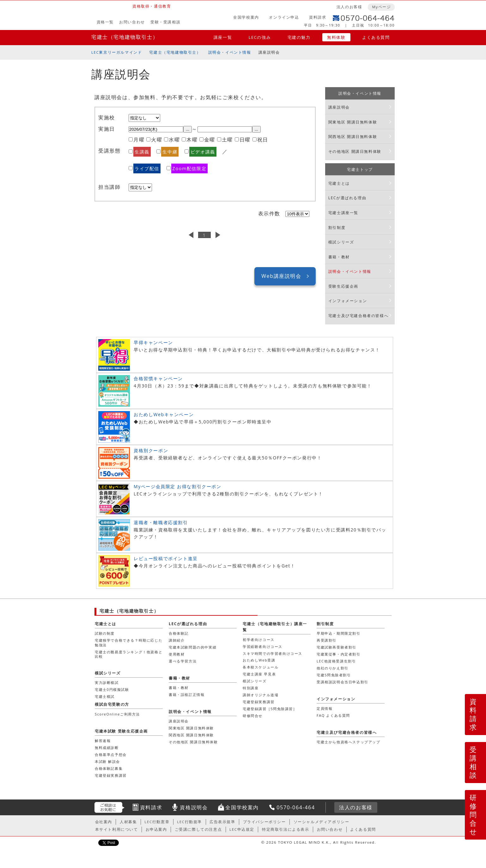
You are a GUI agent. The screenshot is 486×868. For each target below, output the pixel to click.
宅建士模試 (105, 696)
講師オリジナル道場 (261, 695)
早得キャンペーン (153, 342)
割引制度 (337, 227)
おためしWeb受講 (259, 660)
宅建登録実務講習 (259, 702)
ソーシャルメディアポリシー (322, 822)
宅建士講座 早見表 (259, 674)
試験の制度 (105, 633)
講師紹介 (177, 640)
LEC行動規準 (189, 822)
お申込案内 (156, 829)
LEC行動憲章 (157, 822)
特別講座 (251, 688)
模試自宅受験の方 (112, 704)
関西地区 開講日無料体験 (353, 137)
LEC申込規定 (242, 829)
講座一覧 (223, 37)
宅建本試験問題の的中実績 (193, 647)
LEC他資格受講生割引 (336, 661)
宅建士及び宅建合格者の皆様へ (358, 316)
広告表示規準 (222, 822)
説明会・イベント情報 (230, 52)
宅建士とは (339, 183)
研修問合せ (474, 814)
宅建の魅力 (299, 37)
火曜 (157, 140)
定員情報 (325, 708)
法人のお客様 (349, 7)
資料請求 (318, 17)
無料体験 (336, 37)
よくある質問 (376, 37)
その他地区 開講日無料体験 (355, 151)
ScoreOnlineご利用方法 (117, 714)
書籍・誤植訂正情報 (187, 694)
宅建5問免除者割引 (334, 675)
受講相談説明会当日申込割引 (343, 682)
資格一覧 (105, 22)
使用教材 (177, 654)
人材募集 (128, 822)
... (188, 129)
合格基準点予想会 (111, 754)
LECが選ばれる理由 (347, 198)
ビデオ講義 (203, 152)
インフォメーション (348, 301)
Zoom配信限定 (190, 168)
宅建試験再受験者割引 (337, 647)
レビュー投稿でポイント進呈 (166, 558)
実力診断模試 (107, 682)
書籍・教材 (339, 257)
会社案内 (104, 822)
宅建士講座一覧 (343, 213)
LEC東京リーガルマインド (117, 52)
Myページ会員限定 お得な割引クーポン (178, 486)
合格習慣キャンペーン (158, 378)
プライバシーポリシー (264, 822)
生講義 (142, 152)
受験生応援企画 (343, 286)
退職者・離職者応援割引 (161, 522)
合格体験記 (179, 633)
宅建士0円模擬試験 (112, 689)
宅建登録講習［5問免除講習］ (270, 709)
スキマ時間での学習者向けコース (273, 653)
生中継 (170, 152)
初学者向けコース (259, 640)
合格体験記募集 (109, 768)
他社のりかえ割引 (333, 668)
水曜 (174, 140)
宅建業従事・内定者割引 (339, 654)
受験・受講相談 (165, 22)
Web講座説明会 (281, 276)
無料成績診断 (107, 748)
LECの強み (260, 37)
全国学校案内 (246, 17)
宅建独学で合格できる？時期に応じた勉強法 (129, 642)
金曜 (210, 140)
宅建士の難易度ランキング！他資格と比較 (129, 654)
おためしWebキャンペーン (164, 414)
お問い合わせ (132, 22)
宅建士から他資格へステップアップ (349, 742)
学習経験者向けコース (263, 647)
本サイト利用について (117, 829)
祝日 (263, 140)
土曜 (227, 140)
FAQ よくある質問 (333, 715)
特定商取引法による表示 (286, 829)
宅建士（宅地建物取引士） (125, 37)
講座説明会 (339, 107)
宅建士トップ (360, 169)
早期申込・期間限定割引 (339, 633)
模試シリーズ (341, 242)
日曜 (245, 140)
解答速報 (103, 741)
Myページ (381, 7)
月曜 (139, 140)
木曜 (192, 140)
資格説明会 (194, 807)
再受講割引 (327, 640)
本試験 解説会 (107, 761)
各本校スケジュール (261, 667)
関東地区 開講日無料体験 (353, 122)
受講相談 (473, 762)
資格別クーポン (151, 450)
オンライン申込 (284, 17)
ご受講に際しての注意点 (198, 829)
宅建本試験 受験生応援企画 (121, 731)
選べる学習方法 (183, 661)
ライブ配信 (147, 168)
